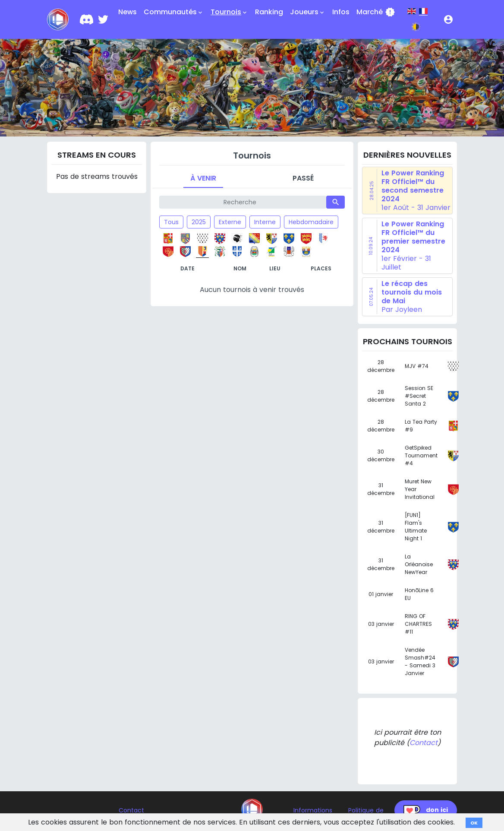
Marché (376, 12)
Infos (341, 12)
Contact (424, 743)
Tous (171, 222)
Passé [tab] (303, 178)
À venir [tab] (203, 178)
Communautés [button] (174, 12)
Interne (265, 222)
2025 (199, 222)
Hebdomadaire (311, 222)
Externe (230, 222)
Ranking (269, 12)
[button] (448, 19)
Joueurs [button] (308, 12)
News (128, 12)
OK (474, 823)
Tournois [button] (229, 12)
